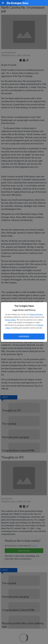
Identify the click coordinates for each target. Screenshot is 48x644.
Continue (24, 337)
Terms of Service (36, 314)
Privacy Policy (10, 320)
